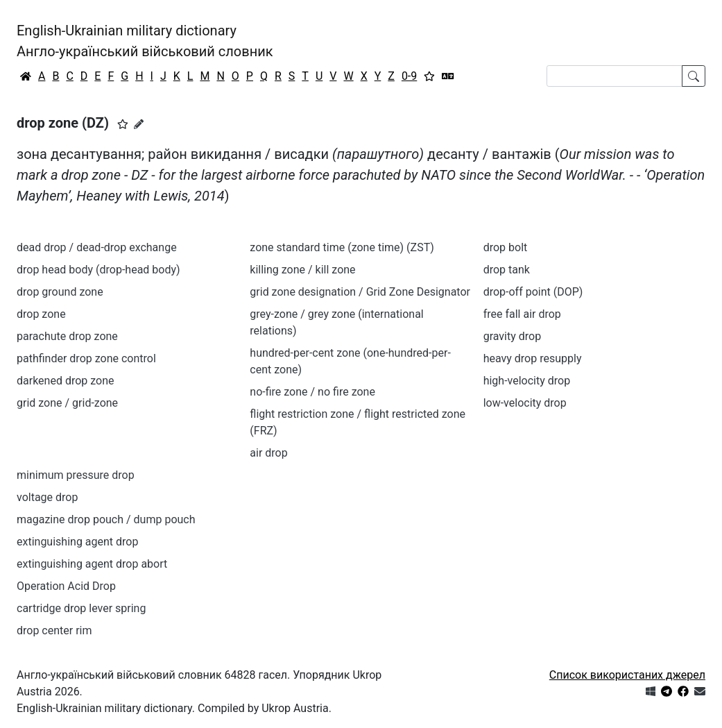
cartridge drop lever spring (81, 608)
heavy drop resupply (533, 358)
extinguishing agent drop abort (92, 564)
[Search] (614, 76)
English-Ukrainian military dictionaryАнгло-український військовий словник (145, 41)
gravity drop (513, 336)
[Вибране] (429, 76)
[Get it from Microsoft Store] (651, 692)
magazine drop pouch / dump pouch (106, 519)
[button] (123, 124)
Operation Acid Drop (66, 586)
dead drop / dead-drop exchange (97, 247)
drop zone (41, 314)
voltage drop (47, 497)
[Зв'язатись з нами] (700, 692)
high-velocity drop (527, 381)
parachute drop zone (67, 336)
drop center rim (54, 630)
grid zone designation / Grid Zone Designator (360, 292)
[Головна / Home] (26, 76)
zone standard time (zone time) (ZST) (342, 247)
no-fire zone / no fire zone (312, 392)
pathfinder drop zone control (86, 358)
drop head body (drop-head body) (98, 270)
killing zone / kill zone (302, 270)
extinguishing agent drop (77, 542)
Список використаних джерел (627, 675)
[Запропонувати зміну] (139, 124)
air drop (268, 453)
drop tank (507, 270)
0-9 (409, 76)
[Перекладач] (448, 76)
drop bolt (506, 247)
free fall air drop (522, 314)
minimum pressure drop (76, 475)
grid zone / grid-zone (67, 403)
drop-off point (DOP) (533, 292)
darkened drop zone (66, 381)
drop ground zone (60, 292)
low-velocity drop (525, 403)
